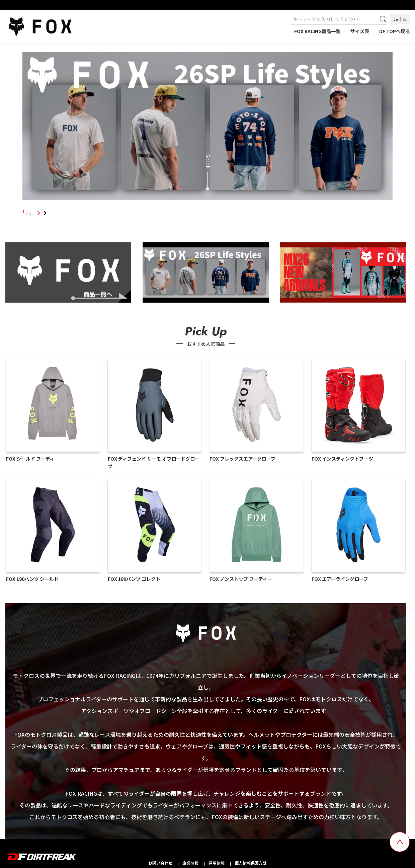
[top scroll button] (400, 842)
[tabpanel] (207, 127)
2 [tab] (45, 213)
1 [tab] (38, 213)
